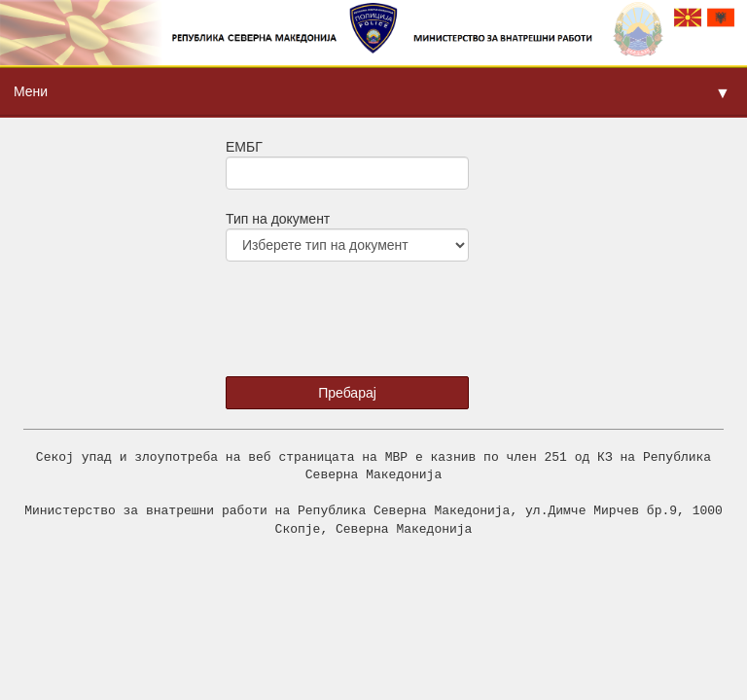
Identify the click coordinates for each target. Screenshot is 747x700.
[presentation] (348, 313)
